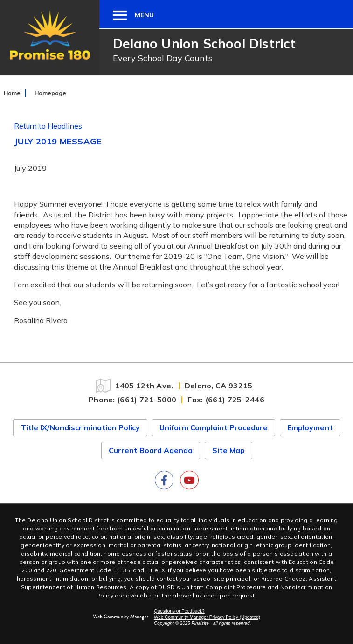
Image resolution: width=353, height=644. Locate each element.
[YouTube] (189, 480)
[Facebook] (164, 480)
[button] (127, 14)
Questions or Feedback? (179, 611)
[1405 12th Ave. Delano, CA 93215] (176, 386)
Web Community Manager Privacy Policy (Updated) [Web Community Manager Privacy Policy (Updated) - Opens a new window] (207, 617)
